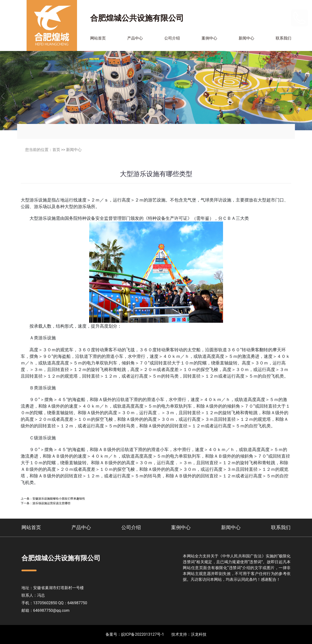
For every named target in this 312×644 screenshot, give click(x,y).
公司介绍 (172, 38)
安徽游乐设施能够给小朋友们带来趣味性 (59, 498)
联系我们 (283, 38)
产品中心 (135, 38)
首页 (56, 150)
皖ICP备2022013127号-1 (143, 634)
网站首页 (98, 38)
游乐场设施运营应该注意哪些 (51, 503)
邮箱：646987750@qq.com (45, 610)
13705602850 (275, 18)
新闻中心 (246, 38)
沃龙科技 (199, 634)
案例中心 (209, 38)
